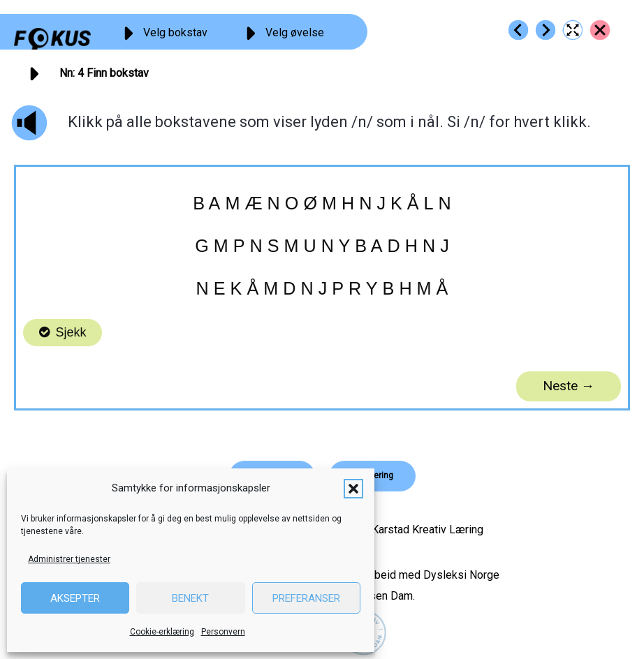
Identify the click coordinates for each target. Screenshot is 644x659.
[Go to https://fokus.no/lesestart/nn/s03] (518, 30)
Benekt (190, 598)
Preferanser (306, 598)
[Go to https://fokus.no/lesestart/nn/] (600, 30)
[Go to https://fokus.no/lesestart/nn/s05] (546, 30)
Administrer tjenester (69, 559)
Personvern (223, 632)
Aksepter (75, 598)
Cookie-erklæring (162, 632)
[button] (353, 489)
